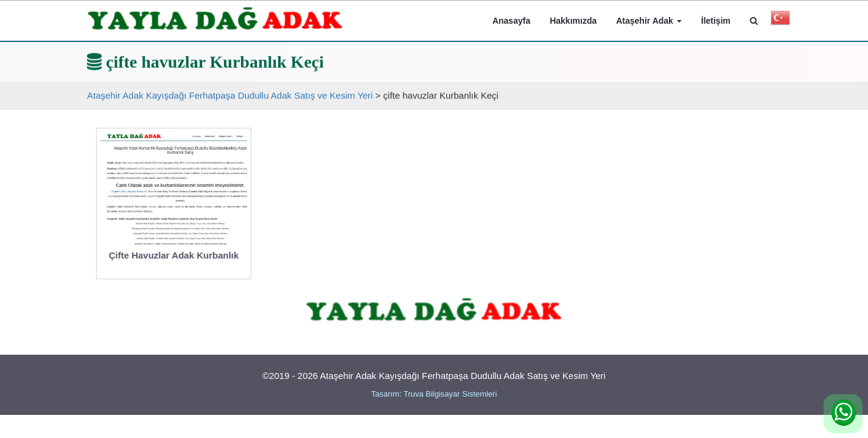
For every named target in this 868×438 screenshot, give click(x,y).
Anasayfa (511, 21)
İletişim (716, 21)
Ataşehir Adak (649, 21)
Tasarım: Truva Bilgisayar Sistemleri (434, 394)
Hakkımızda (573, 21)
